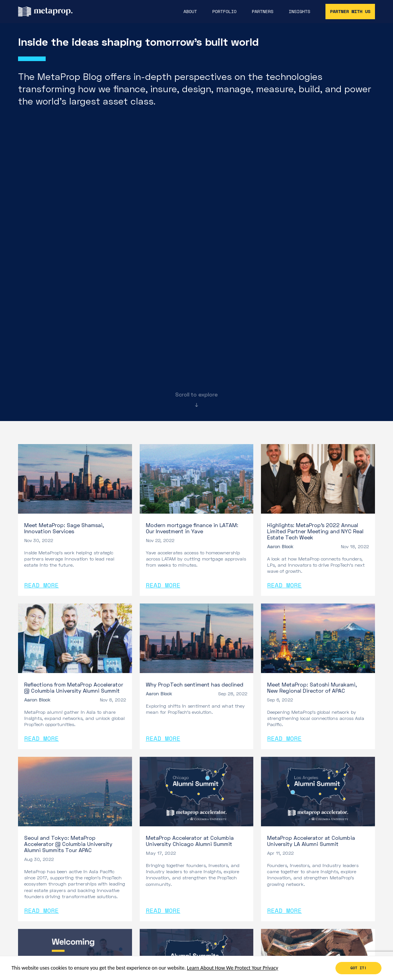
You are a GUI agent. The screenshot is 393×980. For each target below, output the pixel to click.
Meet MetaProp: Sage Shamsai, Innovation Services (64, 528)
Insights (299, 12)
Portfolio (224, 12)
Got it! (358, 968)
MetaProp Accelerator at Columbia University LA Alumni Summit (311, 841)
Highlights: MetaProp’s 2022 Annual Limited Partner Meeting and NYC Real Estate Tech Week (315, 531)
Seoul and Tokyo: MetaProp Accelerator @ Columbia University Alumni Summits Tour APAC (68, 844)
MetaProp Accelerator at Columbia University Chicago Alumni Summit (190, 841)
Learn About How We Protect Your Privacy (233, 968)
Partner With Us (350, 11)
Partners (263, 12)
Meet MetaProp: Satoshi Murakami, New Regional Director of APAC (312, 687)
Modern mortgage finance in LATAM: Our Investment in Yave (192, 528)
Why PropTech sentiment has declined (195, 684)
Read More (41, 585)
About (190, 12)
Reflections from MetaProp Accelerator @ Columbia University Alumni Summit (74, 687)
